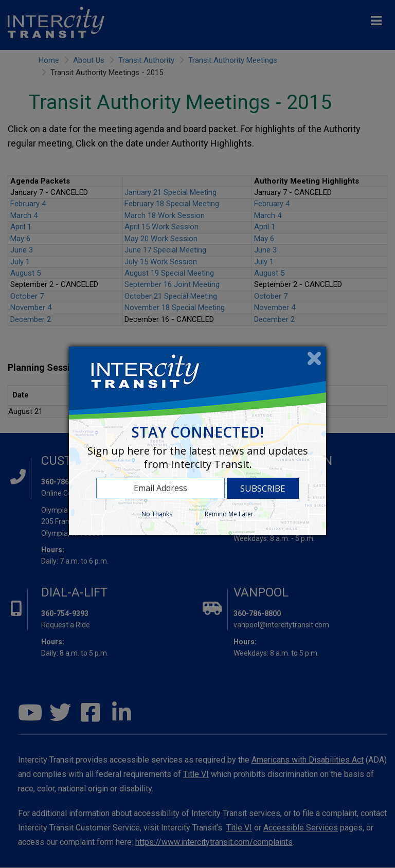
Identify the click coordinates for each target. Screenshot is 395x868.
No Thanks (157, 514)
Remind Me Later (229, 514)
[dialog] (197, 441)
